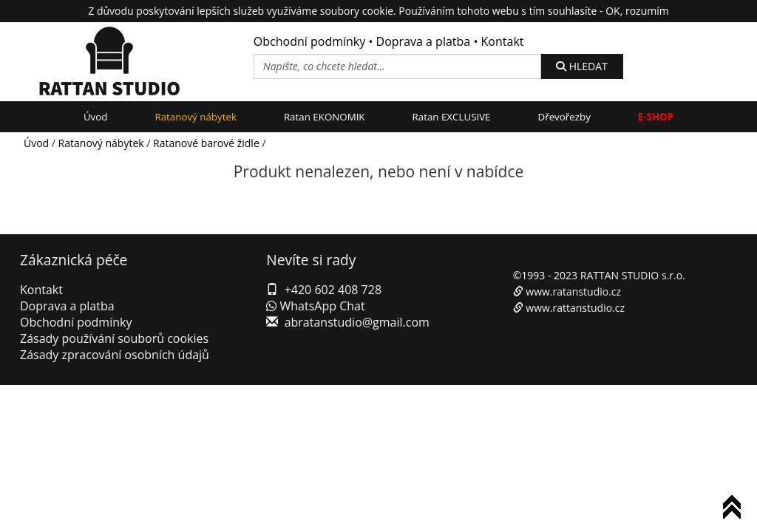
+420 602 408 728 (333, 290)
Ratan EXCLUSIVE (452, 117)
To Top (735, 509)
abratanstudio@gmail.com (357, 322)
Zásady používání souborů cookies (114, 338)
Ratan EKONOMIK (325, 117)
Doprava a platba (424, 41)
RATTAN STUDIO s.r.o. (633, 275)
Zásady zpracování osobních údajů (115, 355)
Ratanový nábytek (195, 117)
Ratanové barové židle (206, 143)
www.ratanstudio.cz (573, 291)
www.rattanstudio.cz (575, 308)
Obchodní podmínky (309, 41)
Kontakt (503, 41)
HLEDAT (582, 66)
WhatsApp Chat (315, 306)
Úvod (96, 117)
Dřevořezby (564, 117)
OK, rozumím (637, 11)
